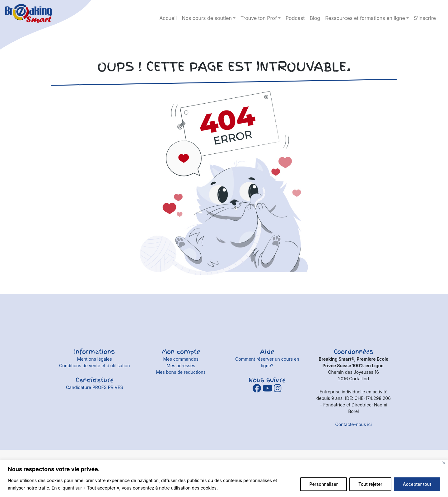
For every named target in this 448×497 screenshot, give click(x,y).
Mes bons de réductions (181, 372)
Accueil (168, 18)
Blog (315, 18)
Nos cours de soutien (207, 18)
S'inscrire (425, 18)
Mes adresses (181, 366)
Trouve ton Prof (259, 18)
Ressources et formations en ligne (365, 18)
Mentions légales (95, 359)
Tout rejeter (370, 484)
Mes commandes (181, 359)
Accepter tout (417, 484)
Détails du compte (432, 9)
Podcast (295, 18)
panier (422, 9)
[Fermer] (444, 463)
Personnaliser (324, 484)
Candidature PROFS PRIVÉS (94, 387)
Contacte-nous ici (354, 424)
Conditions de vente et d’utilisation (94, 366)
